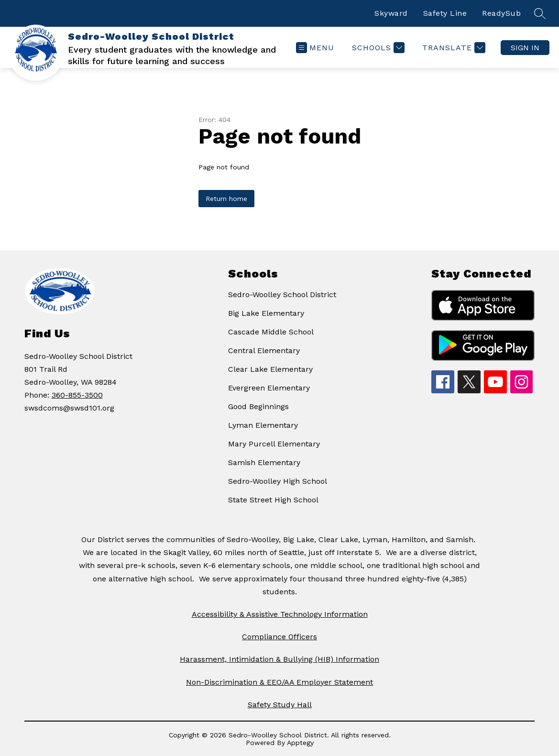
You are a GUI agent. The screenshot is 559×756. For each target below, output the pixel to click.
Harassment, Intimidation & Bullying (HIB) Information (279, 659)
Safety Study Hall (280, 705)
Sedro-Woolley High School (278, 481)
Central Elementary (264, 350)
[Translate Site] (453, 48)
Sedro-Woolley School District (282, 295)
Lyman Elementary (263, 425)
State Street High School (273, 500)
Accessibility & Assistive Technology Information (280, 614)
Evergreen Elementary (269, 388)
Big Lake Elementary (266, 313)
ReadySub (501, 13)
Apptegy (300, 743)
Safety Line (445, 13)
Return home (226, 199)
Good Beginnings (258, 406)
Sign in (525, 48)
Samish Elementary (264, 462)
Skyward (391, 13)
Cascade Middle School (271, 332)
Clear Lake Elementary (270, 369)
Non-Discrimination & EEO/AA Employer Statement (279, 682)
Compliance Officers (279, 637)
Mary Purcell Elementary (274, 444)
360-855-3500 (77, 395)
